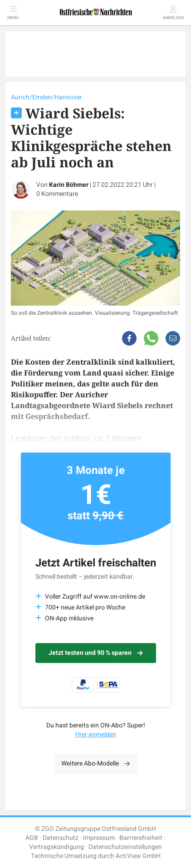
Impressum (99, 838)
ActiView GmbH (138, 856)
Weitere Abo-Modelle (95, 763)
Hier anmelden (96, 734)
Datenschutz (61, 838)
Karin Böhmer (69, 185)
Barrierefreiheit (141, 838)
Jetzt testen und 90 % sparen (95, 653)
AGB (32, 838)
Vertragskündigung (56, 847)
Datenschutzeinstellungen (125, 847)
